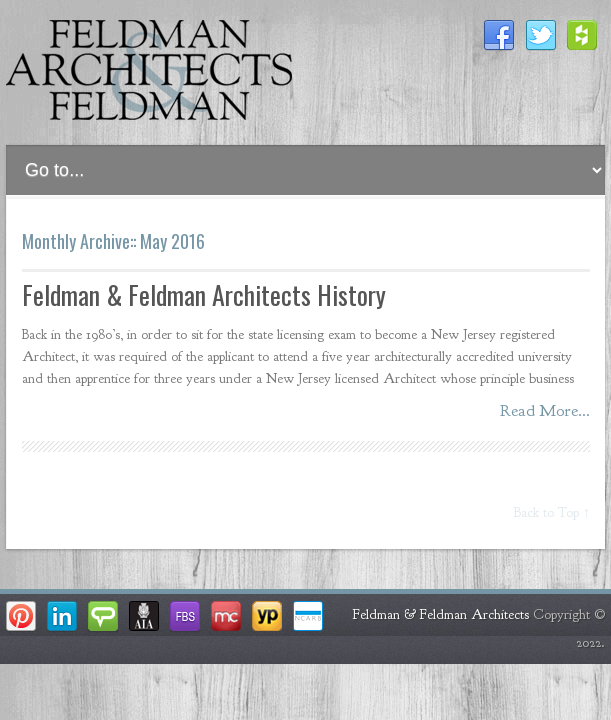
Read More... (545, 410)
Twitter (541, 36)
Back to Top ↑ (552, 512)
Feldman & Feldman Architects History (204, 294)
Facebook (499, 36)
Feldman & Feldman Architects (441, 614)
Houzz (583, 36)
